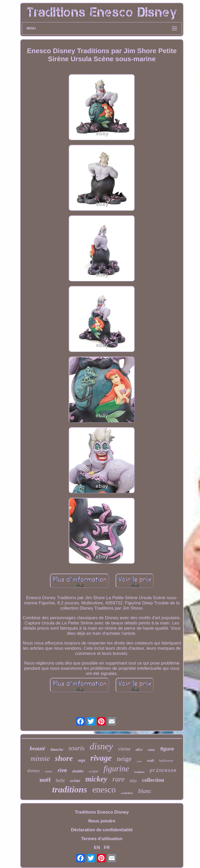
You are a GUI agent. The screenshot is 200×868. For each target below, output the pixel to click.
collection (153, 780)
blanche (57, 749)
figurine (116, 769)
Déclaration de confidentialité (102, 830)
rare (119, 779)
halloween (166, 761)
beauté (37, 748)
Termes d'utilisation (102, 839)
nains (151, 750)
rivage (101, 758)
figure (167, 749)
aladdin (78, 771)
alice (139, 750)
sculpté (94, 771)
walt (151, 760)
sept (82, 760)
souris (76, 748)
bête (133, 781)
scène (75, 781)
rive (62, 770)
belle (60, 780)
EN (97, 848)
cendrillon (127, 793)
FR (107, 848)
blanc (145, 791)
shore (64, 758)
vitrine (124, 749)
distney (34, 771)
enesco (104, 790)
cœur (139, 761)
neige (124, 759)
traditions (70, 789)
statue (49, 771)
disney (101, 746)
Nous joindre (102, 821)
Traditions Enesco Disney (102, 812)
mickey (96, 779)
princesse (163, 771)
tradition (139, 772)
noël (45, 780)
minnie (40, 759)
